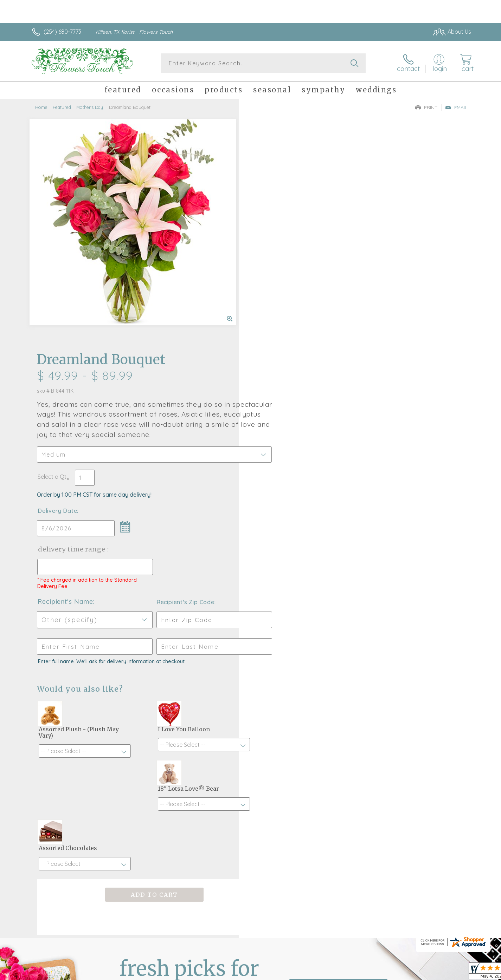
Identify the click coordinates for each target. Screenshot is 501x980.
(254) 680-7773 (62, 32)
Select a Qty (267, 242)
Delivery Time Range (286, 315)
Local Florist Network (409, 973)
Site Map (452, 973)
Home (41, 107)
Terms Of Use (317, 973)
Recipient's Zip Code (390, 368)
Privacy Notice (359, 973)
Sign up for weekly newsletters (338, 755)
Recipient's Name (279, 367)
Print (426, 107)
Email (456, 107)
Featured (62, 107)
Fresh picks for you (189, 759)
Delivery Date (271, 276)
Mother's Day (90, 107)
